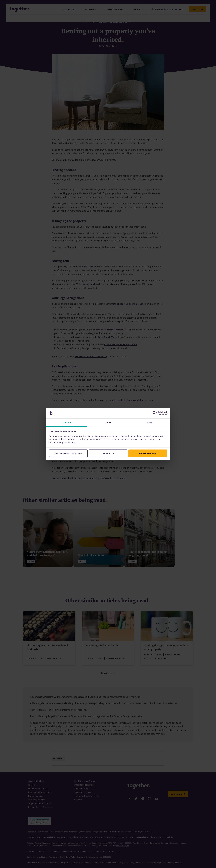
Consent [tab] (67, 422)
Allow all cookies (148, 453)
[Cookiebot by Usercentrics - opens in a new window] (155, 413)
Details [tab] (108, 422)
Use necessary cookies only (68, 453)
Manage (108, 453)
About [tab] (149, 422)
